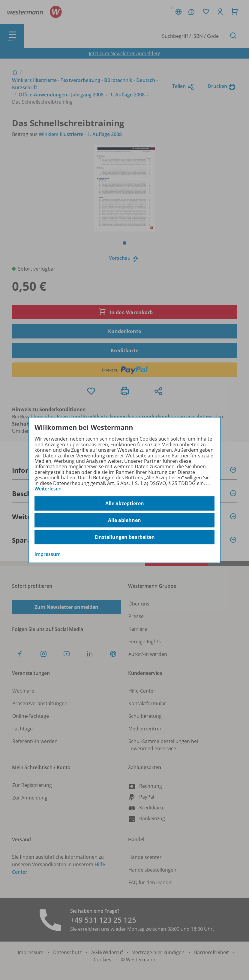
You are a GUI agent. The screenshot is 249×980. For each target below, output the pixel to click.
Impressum (48, 554)
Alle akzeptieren (125, 503)
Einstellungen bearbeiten (125, 537)
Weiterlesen (48, 489)
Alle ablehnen (124, 520)
